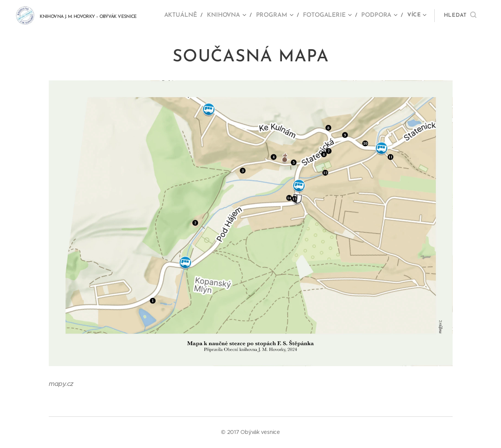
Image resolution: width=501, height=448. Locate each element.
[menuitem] (187, 16)
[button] (460, 16)
